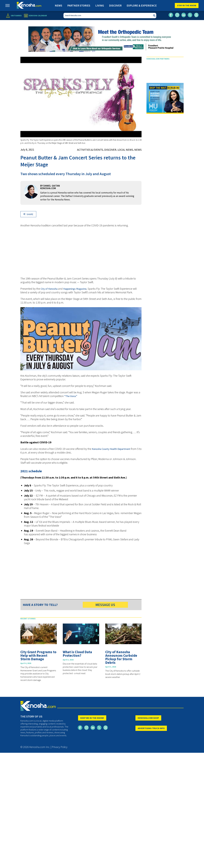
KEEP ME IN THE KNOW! (92, 718)
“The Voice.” (71, 396)
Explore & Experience (142, 5)
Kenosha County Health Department (111, 449)
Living (100, 5)
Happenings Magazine (75, 289)
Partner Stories (79, 5)
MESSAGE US (105, 605)
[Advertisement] (81, 253)
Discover (115, 5)
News (59, 5)
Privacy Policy (60, 747)
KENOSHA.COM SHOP (148, 718)
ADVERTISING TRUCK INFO (151, 728)
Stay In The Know (187, 5)
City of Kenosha (49, 289)
